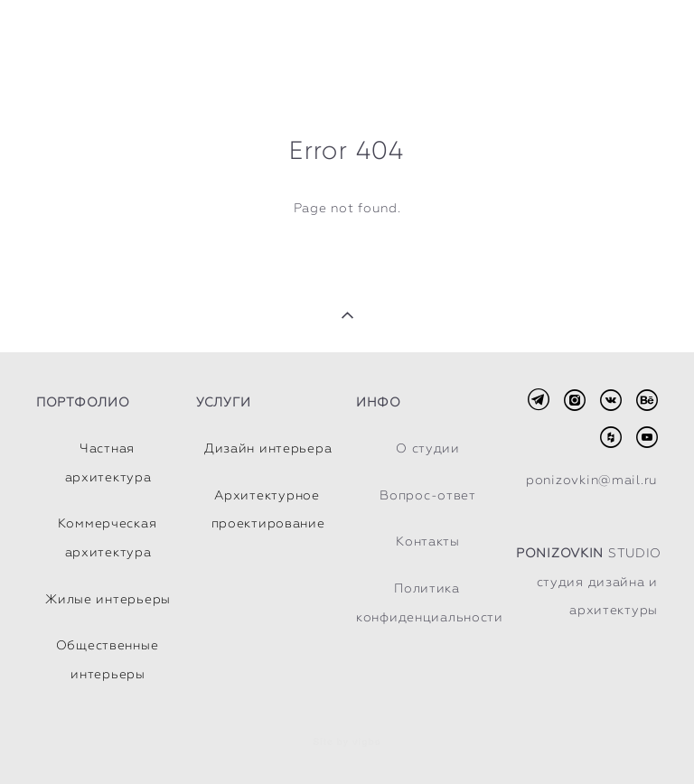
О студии (428, 448)
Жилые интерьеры (108, 599)
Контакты (428, 541)
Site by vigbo (347, 742)
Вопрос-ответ (428, 495)
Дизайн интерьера (268, 448)
